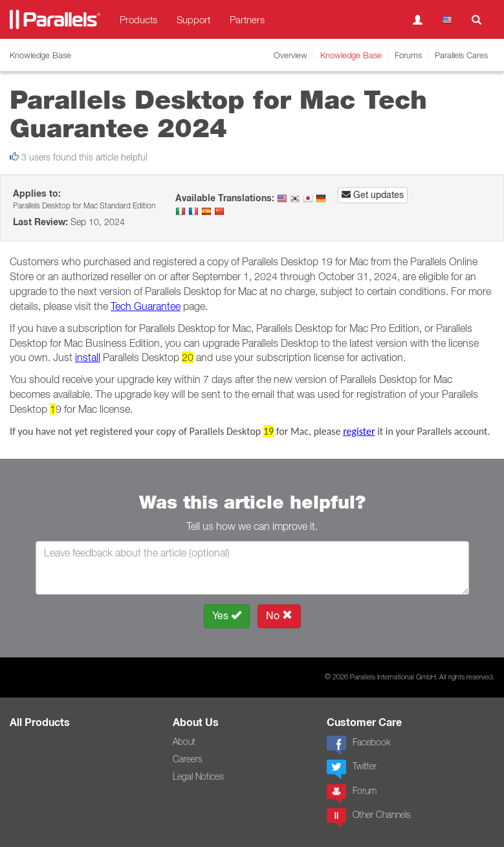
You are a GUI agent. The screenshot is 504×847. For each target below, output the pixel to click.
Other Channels (369, 818)
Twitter (352, 769)
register (359, 431)
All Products (40, 722)
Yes (227, 616)
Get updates (373, 195)
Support (193, 19)
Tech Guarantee (146, 306)
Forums (408, 55)
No (279, 616)
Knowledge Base (351, 55)
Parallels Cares (461, 55)
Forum (352, 794)
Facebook (358, 745)
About (184, 742)
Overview (290, 55)
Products (138, 19)
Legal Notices (198, 776)
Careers (188, 759)
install (88, 357)
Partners (247, 19)
